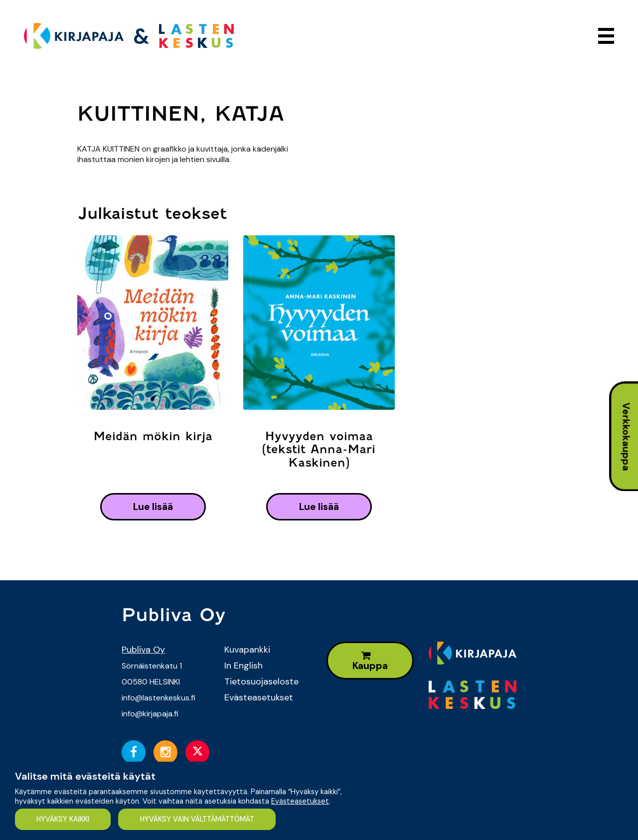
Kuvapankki (247, 650)
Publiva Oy (143, 650)
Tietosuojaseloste (261, 681)
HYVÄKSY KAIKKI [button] (63, 819)
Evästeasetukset (259, 697)
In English (243, 666)
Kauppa (370, 661)
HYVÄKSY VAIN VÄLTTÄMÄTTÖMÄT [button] (197, 819)
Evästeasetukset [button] (300, 801)
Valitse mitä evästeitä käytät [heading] (85, 776)
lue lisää (153, 507)
